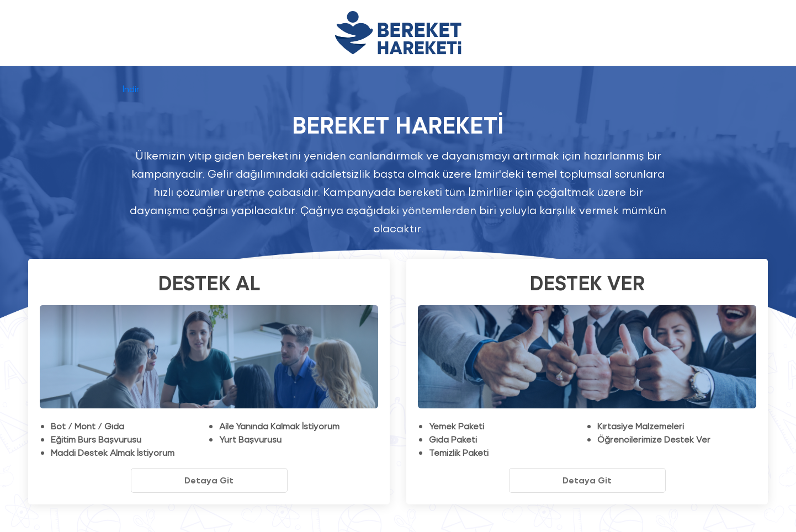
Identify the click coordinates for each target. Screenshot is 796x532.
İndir (131, 89)
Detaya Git (209, 480)
